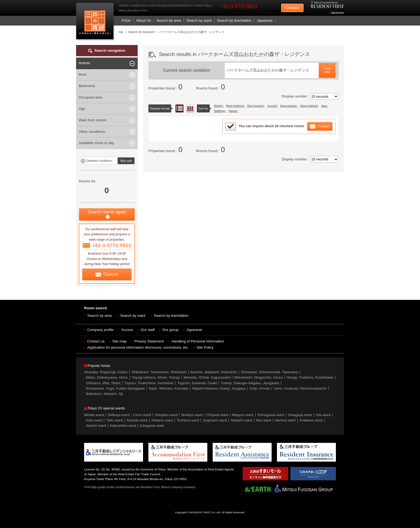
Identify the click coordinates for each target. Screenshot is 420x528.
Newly (218, 106)
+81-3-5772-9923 (239, 6)
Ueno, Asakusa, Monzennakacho (300, 388)
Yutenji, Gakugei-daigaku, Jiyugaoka (250, 383)
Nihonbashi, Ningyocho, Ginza (258, 377)
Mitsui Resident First (96, 22)
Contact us (96, 341)
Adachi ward (96, 426)
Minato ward (94, 415)
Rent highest (235, 106)
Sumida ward (137, 420)
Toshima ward (188, 420)
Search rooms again (107, 212)
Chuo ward (142, 415)
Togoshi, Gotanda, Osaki (197, 383)
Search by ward (199, 20)
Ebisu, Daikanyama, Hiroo (107, 377)
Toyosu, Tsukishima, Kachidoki (149, 383)
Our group (170, 330)
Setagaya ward (300, 415)
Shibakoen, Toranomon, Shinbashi (159, 372)
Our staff (148, 330)
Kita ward (264, 420)
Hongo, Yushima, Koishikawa (310, 377)
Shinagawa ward (271, 415)
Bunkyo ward (192, 415)
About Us (144, 20)
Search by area (169, 20)
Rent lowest (255, 106)
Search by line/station (234, 20)
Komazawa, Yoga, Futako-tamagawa (115, 388)
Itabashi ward (241, 420)
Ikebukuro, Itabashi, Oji (104, 394)
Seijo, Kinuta (260, 388)
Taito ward (114, 420)
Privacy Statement (149, 341)
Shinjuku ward (166, 415)
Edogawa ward (152, 426)
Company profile (100, 330)
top (121, 32)
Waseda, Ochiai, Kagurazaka (207, 377)
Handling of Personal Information (198, 341)
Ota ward (323, 415)
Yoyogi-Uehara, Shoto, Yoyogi (155, 377)
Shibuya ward (119, 415)
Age (324, 106)
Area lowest (288, 106)
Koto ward (94, 420)
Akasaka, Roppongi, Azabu (106, 372)
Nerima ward (285, 420)
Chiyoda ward (217, 415)
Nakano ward (162, 420)
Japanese (337, 13)
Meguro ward (243, 415)
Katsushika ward (123, 426)
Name (233, 111)
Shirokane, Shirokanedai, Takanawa (269, 372)
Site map (119, 341)
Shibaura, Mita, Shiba (103, 383)
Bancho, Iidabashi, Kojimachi (214, 372)
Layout (272, 106)
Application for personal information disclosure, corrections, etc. (138, 347)
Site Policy (205, 347)
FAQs (126, 20)
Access (127, 330)
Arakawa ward (311, 420)
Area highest (309, 106)
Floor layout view (190, 108)
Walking (219, 111)
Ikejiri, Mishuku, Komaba (168, 388)
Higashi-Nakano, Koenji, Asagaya (219, 388)
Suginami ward (215, 420)
